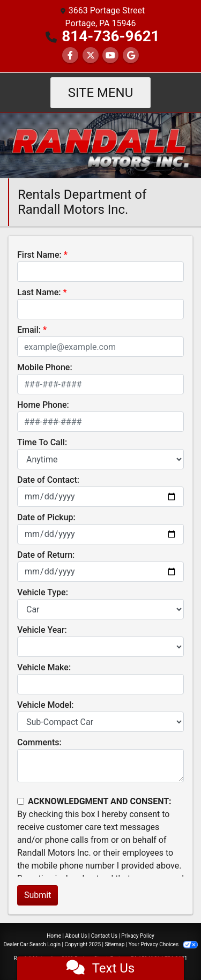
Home (54, 936)
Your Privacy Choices (163, 944)
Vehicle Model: (45, 705)
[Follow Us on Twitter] (91, 55)
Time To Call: (42, 442)
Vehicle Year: (42, 630)
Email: (29, 330)
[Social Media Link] (131, 55)
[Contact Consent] (21, 801)
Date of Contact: (48, 480)
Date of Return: (46, 555)
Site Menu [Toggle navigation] (101, 93)
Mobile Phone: (45, 367)
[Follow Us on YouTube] (110, 55)
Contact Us (104, 936)
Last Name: (39, 292)
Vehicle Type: (43, 592)
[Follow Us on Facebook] (70, 55)
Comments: (39, 742)
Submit (38, 895)
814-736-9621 (111, 36)
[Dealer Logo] (100, 145)
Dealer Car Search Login (32, 944)
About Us (76, 936)
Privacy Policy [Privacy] (138, 936)
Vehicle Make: (44, 667)
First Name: (39, 255)
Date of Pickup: (46, 517)
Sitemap (114, 944)
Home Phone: (43, 405)
